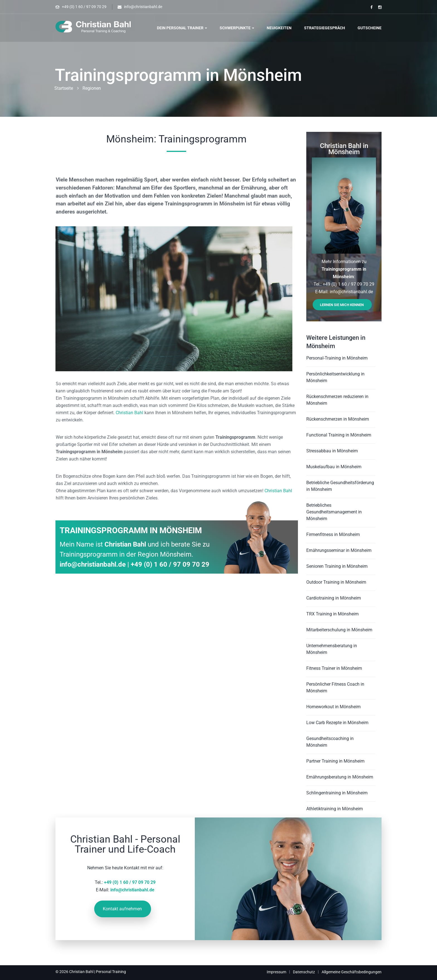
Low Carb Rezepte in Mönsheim (337, 723)
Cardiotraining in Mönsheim (334, 598)
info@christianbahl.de (143, 7)
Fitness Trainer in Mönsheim (334, 668)
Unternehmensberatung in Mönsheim (332, 649)
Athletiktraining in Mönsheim (335, 809)
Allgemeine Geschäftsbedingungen (352, 972)
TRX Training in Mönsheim (332, 614)
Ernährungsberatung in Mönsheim (340, 777)
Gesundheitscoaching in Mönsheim (330, 742)
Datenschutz (304, 972)
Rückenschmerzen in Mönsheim (338, 419)
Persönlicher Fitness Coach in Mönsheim (335, 687)
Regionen (92, 88)
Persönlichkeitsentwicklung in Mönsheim (335, 377)
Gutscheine (370, 28)
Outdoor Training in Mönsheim (336, 582)
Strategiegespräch (325, 28)
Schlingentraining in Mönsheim (337, 793)
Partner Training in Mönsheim (335, 761)
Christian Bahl (129, 413)
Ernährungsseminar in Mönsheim (339, 550)
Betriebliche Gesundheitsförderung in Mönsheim (340, 486)
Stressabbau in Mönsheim (332, 451)
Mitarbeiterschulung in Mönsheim (339, 630)
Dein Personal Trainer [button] (182, 28)
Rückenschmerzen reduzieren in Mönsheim (337, 400)
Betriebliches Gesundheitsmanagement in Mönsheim (334, 512)
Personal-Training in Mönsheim (337, 358)
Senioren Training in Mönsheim (337, 566)
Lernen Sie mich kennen (342, 305)
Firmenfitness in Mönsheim (333, 534)
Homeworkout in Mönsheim (333, 707)
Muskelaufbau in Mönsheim (334, 467)
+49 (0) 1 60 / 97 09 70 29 (84, 7)
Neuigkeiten (279, 28)
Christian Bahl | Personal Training (98, 972)
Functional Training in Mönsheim (339, 435)
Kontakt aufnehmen (122, 909)
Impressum (276, 972)
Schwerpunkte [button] (237, 28)
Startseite (64, 88)
